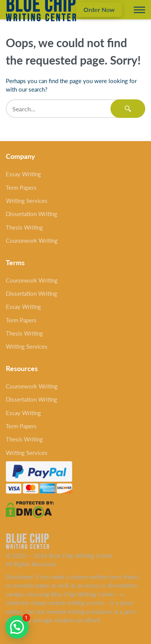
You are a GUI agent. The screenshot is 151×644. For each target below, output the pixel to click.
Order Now (99, 9)
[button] (17, 627)
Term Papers (21, 187)
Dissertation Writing (31, 214)
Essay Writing (23, 174)
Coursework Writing (32, 240)
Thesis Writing (24, 227)
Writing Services (27, 201)
